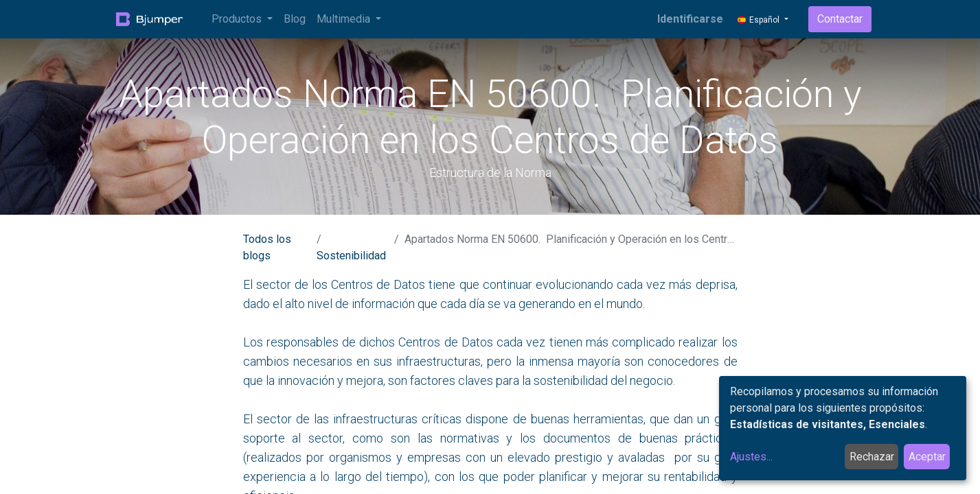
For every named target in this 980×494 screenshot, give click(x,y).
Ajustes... (751, 457)
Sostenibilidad (351, 256)
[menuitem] (295, 19)
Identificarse (690, 19)
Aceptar (927, 457)
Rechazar (872, 457)
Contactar (840, 19)
